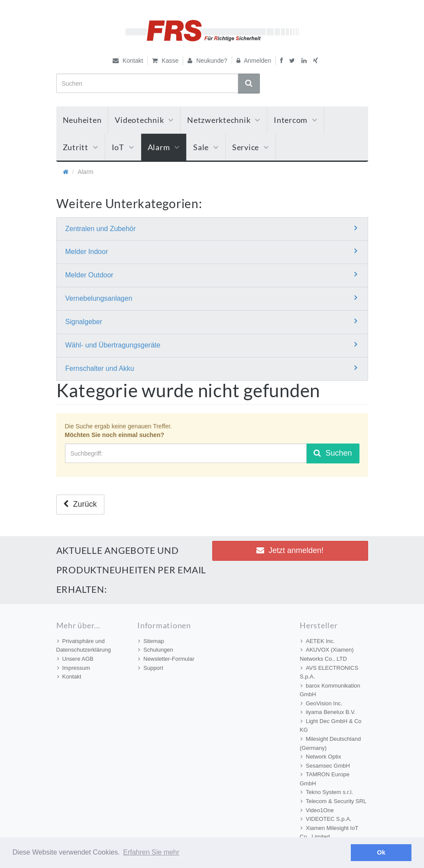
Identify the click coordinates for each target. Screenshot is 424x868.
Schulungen (156, 650)
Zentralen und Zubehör (211, 228)
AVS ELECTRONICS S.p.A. (329, 672)
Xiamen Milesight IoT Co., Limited (329, 833)
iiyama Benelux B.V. (328, 712)
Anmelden (254, 61)
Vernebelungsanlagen (211, 298)
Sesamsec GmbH (325, 766)
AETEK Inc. (318, 641)
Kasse (165, 61)
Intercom (296, 120)
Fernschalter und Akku (211, 368)
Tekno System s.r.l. (327, 792)
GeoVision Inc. (321, 703)
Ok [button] (381, 852)
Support (151, 668)
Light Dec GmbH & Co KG (331, 726)
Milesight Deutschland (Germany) (330, 743)
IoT (123, 147)
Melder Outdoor (211, 275)
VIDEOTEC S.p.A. (326, 819)
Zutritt (81, 147)
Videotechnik (144, 120)
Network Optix (321, 757)
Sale (206, 147)
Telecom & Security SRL (333, 801)
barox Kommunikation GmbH (330, 690)
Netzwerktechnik (224, 120)
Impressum (74, 668)
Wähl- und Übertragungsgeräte (211, 345)
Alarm (164, 147)
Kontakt (128, 61)
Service (251, 147)
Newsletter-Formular (166, 659)
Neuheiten (82, 120)
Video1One (317, 810)
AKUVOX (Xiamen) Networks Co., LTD (327, 654)
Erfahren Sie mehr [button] (151, 852)
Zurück (80, 504)
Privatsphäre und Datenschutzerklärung (84, 646)
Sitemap (151, 641)
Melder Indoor (211, 251)
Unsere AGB (75, 659)
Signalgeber (211, 321)
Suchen (333, 453)
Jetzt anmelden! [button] (290, 550)
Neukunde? (207, 61)
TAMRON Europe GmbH (325, 779)
